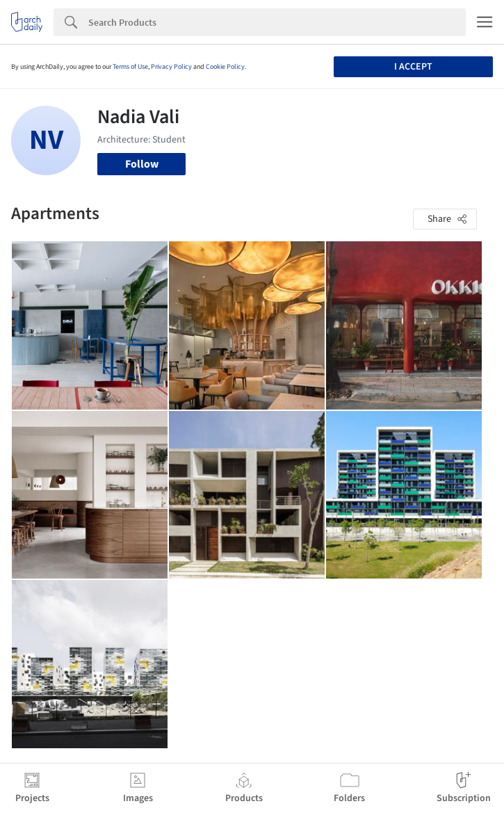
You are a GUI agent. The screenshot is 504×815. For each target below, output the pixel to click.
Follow (142, 164)
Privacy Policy (171, 67)
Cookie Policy (225, 67)
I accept (413, 67)
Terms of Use (130, 67)
